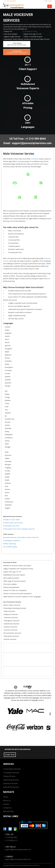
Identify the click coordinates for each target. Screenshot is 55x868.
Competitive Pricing (30, 31)
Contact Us (7, 808)
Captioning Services (11, 780)
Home (5, 797)
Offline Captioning (10, 544)
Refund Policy (8, 811)
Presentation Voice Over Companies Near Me (19, 529)
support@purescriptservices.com (18, 849)
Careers (6, 804)
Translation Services (11, 773)
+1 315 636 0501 (10, 1)
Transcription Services (12, 769)
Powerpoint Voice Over (11, 526)
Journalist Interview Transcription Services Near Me (21, 537)
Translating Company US (12, 540)
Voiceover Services (10, 783)
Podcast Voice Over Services (13, 523)
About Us (7, 801)
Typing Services (9, 776)
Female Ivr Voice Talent (12, 520)
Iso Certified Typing (10, 547)
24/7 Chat (48, 1)
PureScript (35, 159)
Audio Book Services (11, 787)
